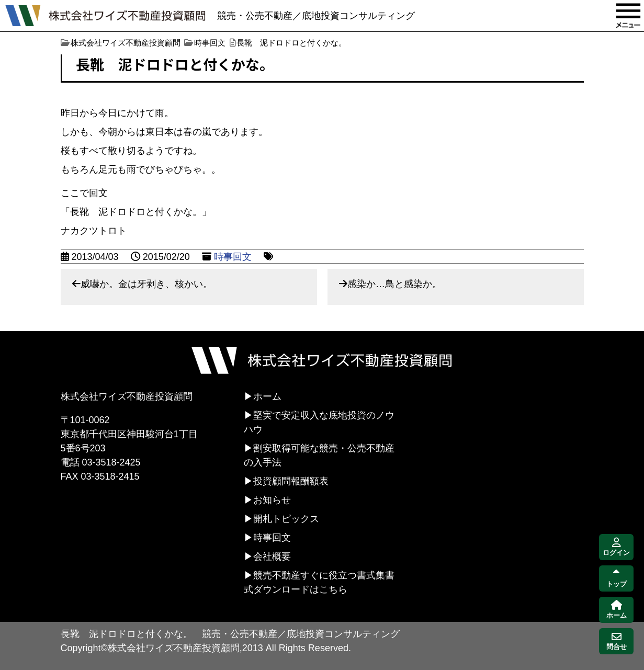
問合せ (617, 641)
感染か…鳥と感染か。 (394, 284)
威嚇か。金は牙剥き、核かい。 (146, 284)
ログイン (616, 547)
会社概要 (272, 557)
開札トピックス (286, 519)
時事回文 (233, 257)
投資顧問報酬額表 (291, 481)
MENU (628, 16)
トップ (617, 579)
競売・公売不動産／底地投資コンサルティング (316, 16)
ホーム (267, 396)
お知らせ (272, 500)
